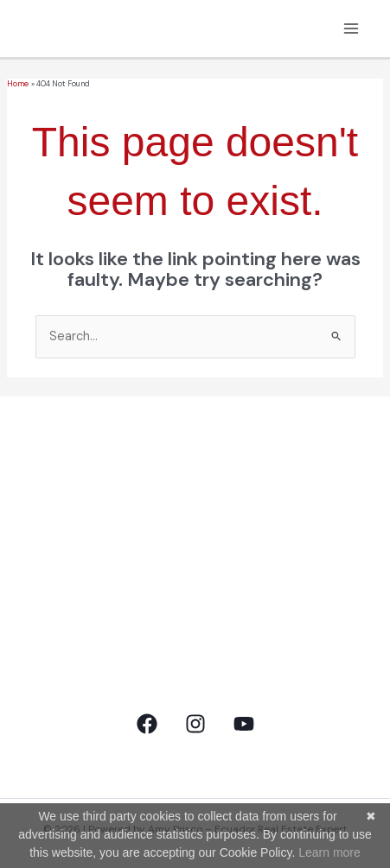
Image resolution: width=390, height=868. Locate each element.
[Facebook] (147, 724)
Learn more (329, 852)
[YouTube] (244, 724)
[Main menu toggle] (351, 29)
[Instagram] (195, 724)
